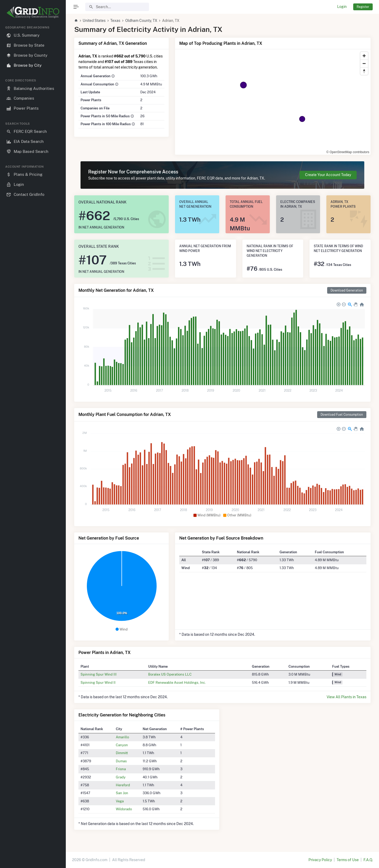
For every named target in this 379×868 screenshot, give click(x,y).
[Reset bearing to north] (364, 71)
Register (363, 7)
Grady (121, 777)
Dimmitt (122, 753)
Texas (115, 21)
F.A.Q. (368, 860)
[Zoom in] (364, 56)
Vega (120, 801)
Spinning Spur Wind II (98, 682)
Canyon (122, 745)
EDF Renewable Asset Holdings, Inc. (177, 682)
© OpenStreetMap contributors (348, 152)
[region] (33, 443)
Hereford (123, 785)
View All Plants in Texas (346, 697)
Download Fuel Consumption (342, 414)
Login (342, 7)
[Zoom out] (364, 63)
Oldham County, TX (141, 21)
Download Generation (347, 290)
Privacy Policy (320, 860)
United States (94, 21)
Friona (121, 769)
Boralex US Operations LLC (170, 674)
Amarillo (122, 737)
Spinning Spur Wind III (99, 674)
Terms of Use (348, 860)
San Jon (122, 793)
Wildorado (124, 809)
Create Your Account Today (328, 175)
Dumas (121, 761)
